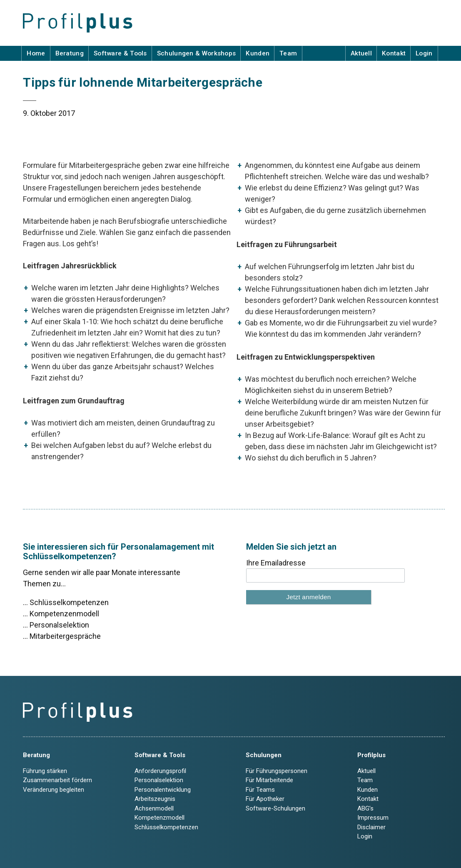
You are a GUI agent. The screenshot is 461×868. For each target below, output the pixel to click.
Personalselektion (159, 780)
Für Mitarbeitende (269, 780)
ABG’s (365, 808)
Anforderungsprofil (160, 771)
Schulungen (264, 755)
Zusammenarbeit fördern (57, 780)
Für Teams (260, 790)
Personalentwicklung (163, 790)
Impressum (373, 818)
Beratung (70, 53)
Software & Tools (120, 53)
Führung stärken (45, 771)
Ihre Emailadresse (276, 563)
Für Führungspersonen (277, 771)
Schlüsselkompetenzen (166, 827)
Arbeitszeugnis (155, 799)
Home (36, 53)
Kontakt (394, 53)
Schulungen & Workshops (197, 53)
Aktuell (361, 53)
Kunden (258, 53)
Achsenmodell (154, 808)
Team (288, 53)
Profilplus (371, 755)
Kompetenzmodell (159, 818)
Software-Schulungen (275, 808)
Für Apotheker (265, 799)
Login (424, 53)
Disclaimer (371, 827)
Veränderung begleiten (54, 790)
